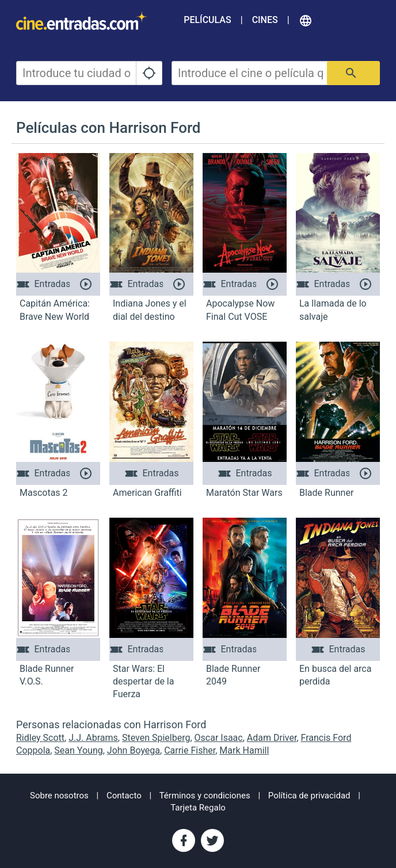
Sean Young (78, 750)
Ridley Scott (40, 738)
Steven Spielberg (156, 738)
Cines (265, 20)
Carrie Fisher (190, 750)
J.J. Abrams (93, 738)
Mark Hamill (244, 750)
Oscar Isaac (219, 738)
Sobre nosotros (59, 796)
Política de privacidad (309, 796)
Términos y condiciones (205, 796)
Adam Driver (272, 738)
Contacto (124, 796)
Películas (207, 20)
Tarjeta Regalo (198, 808)
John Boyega (134, 750)
